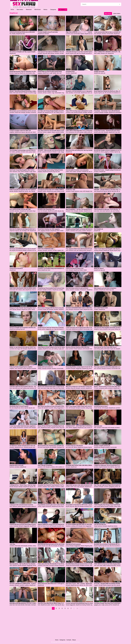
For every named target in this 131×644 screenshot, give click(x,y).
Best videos (20, 10)
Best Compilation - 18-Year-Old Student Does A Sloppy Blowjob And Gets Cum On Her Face (80, 209)
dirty (34, 73)
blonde (52, 53)
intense (45, 132)
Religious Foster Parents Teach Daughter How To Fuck (23, 308)
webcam (47, 34)
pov (52, 112)
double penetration (111, 565)
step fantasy (118, 467)
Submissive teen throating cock (75, 268)
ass (72, 34)
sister (92, 93)
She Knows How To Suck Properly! (19, 406)
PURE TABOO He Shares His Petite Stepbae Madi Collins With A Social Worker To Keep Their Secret (108, 564)
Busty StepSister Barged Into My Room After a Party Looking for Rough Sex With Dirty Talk (108, 91)
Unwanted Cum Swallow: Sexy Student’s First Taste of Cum (51, 485)
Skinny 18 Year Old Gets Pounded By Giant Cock (51, 426)
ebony (116, 526)
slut (60, 73)
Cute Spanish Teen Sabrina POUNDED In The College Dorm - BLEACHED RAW (51, 52)
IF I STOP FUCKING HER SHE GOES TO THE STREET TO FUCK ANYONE (80, 524)
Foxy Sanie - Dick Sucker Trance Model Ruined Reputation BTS (108, 111)
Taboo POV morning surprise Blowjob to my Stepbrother (80, 111)
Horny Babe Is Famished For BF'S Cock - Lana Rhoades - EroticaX (80, 505)
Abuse (74, 640)
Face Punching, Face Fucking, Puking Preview (50, 170)
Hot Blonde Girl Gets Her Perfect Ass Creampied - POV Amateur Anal (51, 328)
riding (55, 408)
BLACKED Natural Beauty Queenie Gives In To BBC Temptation (80, 564)
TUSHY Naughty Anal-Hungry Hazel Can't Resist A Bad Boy (108, 505)
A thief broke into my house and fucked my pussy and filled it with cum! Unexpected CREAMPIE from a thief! (23, 524)
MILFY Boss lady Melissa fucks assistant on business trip (51, 406)
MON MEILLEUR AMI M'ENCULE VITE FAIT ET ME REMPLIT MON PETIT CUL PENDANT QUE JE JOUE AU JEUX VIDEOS (23, 603)
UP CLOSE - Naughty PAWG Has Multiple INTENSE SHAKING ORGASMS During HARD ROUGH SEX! (108, 584)
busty (36, 349)
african (45, 93)
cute (85, 428)
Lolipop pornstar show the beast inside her (21, 505)
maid (56, 605)
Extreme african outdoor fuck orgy (47, 91)
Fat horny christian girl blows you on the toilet (22, 32)
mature (44, 191)
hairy (91, 309)
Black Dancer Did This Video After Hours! (105, 347)
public (67, 172)
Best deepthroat (99, 229)
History (45, 10)
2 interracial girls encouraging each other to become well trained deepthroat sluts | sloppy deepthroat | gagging (80, 328)
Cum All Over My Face (100, 524)
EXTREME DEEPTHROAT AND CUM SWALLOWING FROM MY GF (80, 465)
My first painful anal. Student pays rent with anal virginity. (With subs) (51, 446)
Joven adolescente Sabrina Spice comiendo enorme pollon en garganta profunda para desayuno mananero (108, 32)
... (74, 608)
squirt (81, 309)
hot (11, 152)
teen (95, 34)
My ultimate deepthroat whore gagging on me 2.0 (108, 150)
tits (80, 53)
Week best (29, 10)
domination (29, 73)
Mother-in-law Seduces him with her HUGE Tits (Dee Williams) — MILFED (23, 347)
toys (116, 132)
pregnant (53, 428)
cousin (40, 506)
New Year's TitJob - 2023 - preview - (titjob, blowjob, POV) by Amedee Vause (80, 584)
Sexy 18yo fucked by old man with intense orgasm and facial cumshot (51, 131)
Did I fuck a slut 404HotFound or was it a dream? (23, 249)
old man (40, 132)
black (11, 93)
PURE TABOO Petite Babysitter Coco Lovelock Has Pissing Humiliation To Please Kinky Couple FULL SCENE (80, 131)
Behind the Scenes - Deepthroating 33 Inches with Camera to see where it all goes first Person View (108, 170)
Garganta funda (70, 71)
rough (51, 73)
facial (56, 93)
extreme (40, 93)
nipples (82, 34)
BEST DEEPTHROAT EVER (101, 308)
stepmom (12, 231)
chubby (14, 34)
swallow (93, 211)
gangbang (112, 487)
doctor (27, 191)
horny (101, 329)
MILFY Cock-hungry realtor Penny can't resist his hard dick (80, 406)
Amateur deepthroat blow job (102, 446)
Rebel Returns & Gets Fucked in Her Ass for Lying (51, 347)
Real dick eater (98, 426)
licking (58, 112)
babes (14, 152)
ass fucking (116, 211)
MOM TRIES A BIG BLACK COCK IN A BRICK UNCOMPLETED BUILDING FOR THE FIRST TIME (23, 288)
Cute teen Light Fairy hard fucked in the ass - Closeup (23, 387)
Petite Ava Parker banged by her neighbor (21, 367)
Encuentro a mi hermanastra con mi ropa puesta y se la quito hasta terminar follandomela (80, 91)
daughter (97, 329)
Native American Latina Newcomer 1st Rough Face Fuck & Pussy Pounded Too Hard (51, 584)
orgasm (49, 132)
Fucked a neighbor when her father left (20, 131)
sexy (19, 172)
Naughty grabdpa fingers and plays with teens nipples (80, 229)
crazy (54, 388)
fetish (62, 231)
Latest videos (117, 13)
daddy (54, 73)
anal (95, 53)
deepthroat (19, 34)
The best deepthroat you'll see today (48, 32)
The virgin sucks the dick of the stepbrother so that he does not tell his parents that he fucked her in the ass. (108, 367)
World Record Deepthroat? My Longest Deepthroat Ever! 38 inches (23, 52)
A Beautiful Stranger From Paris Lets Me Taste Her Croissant (80, 52)
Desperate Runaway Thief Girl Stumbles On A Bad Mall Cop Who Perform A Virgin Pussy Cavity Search (23, 71)
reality (99, 53)
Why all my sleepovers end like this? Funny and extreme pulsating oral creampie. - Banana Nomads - (80, 387)
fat (10, 34)
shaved (82, 546)
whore (102, 152)
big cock (45, 53)
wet (114, 349)
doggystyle (36, 93)
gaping (102, 506)
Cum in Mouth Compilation (45, 465)
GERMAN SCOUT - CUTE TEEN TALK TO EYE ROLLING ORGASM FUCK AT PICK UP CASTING (80, 426)
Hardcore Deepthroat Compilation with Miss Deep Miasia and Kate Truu (23, 328)
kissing (84, 605)
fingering (17, 73)
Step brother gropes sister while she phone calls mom (80, 485)
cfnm (87, 585)
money (89, 428)
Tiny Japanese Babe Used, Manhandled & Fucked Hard (80, 249)
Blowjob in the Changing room (46, 209)
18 (95, 388)
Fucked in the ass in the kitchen (74, 446)
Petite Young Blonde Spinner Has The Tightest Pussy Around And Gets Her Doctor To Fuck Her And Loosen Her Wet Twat (23, 190)
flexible (88, 605)
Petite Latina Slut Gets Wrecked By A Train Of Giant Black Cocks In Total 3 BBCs (51, 564)
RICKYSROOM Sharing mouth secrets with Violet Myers (51, 544)
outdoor (49, 93)
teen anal (102, 211)
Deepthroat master (99, 71)
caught (14, 428)
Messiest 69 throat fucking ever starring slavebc (79, 150)
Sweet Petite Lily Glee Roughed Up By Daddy (50, 71)
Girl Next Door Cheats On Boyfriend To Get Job (22, 446)
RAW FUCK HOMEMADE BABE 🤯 (47, 249)
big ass (68, 53)
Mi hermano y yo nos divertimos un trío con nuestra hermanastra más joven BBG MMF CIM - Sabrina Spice (23, 111)
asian (93, 34)
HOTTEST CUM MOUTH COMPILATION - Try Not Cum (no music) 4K (23, 584)
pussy (30, 152)
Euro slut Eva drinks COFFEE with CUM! (20, 209)
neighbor (12, 132)
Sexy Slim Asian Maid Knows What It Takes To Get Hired (51, 603)
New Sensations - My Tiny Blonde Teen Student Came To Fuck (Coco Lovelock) (23, 564)
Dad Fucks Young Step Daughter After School (22, 170)
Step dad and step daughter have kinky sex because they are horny (108, 328)
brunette (88, 53)
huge (18, 349)
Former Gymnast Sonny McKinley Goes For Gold (79, 603)
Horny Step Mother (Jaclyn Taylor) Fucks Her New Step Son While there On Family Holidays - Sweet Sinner (80, 367)
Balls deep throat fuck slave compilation (105, 288)
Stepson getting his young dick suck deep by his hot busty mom (51, 524)
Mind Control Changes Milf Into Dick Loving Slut (51, 308)
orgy (53, 93)
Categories (53, 10)
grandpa (18, 152)
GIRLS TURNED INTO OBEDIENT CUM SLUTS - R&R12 (108, 52)
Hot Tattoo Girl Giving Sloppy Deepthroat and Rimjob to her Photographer (51, 111)
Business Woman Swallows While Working (78, 347)
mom (89, 93)
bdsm (119, 132)
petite (89, 132)
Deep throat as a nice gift (16, 465)
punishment (65, 349)
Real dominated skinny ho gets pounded (77, 288)
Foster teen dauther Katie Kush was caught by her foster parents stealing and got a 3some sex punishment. (23, 426)
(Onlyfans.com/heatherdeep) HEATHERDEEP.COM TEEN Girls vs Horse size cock (51, 268)
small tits (112, 467)
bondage (24, 231)
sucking (96, 250)
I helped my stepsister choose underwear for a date (108, 465)
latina (39, 270)
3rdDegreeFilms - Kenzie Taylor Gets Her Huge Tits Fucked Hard (23, 485)
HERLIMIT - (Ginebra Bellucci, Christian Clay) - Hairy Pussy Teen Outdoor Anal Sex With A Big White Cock (108, 190)
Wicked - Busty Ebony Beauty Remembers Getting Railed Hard (23, 91)
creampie (44, 368)
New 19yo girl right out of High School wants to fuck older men (108, 485)
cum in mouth (64, 112)
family (34, 132)
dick (49, 53)
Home (12, 10)
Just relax (12, 544)
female (62, 53)
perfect (111, 605)
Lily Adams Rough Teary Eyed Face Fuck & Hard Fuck (108, 603)
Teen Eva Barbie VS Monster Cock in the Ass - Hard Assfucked (108, 209)
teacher (40, 487)
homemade (77, 34)
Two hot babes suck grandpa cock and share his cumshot (23, 150)
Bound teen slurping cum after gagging (49, 229)
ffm (67, 132)
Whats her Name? (99, 268)
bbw (24, 34)
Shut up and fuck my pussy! (73, 544)
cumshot (68, 34)
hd (92, 53)
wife (24, 290)
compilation (64, 191)
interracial (16, 93)
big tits (72, 53)
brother (68, 487)
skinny (68, 290)
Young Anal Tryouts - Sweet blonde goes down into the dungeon (108, 131)
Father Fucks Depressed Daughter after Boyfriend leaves (108, 249)
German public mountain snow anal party (77, 170)
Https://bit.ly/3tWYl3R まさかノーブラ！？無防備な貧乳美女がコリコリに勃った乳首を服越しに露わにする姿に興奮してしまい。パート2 (80, 32)
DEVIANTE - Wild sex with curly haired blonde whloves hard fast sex (51, 150)
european (101, 388)
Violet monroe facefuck (16, 268)
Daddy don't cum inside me (45, 367)
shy (106, 53)
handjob (26, 93)
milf (78, 132)
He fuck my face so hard (101, 406)
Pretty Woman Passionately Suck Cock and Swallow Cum (51, 288)
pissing (81, 132)
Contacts (69, 640)
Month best (38, 10)
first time (40, 447)
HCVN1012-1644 (70, 190)
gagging (40, 73)
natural (33, 191)
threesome (71, 132)
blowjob (99, 34)
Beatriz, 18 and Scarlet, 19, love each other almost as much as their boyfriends (108, 387)
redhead (120, 506)
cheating (26, 447)
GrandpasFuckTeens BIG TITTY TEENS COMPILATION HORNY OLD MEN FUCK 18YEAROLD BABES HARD (51, 190)
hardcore (116, 93)
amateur (104, 34)
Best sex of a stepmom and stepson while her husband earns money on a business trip (23, 229)
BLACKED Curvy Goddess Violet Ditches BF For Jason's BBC (108, 544)
